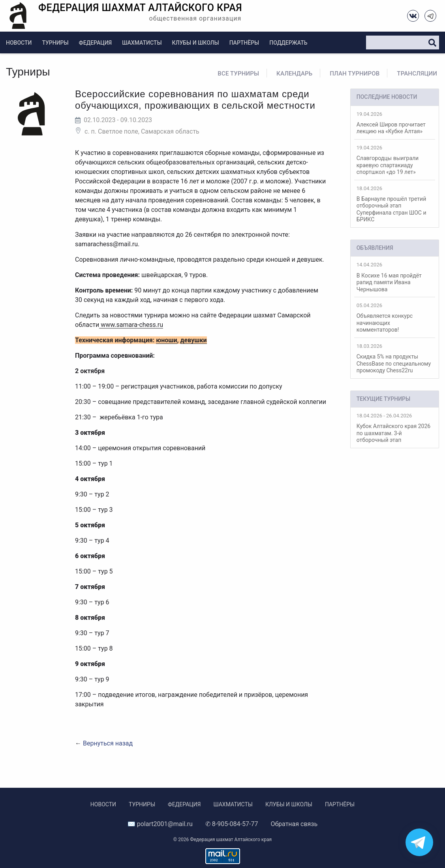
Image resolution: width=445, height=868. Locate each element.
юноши (166, 340)
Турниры (55, 43)
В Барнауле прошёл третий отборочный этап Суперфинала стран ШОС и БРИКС (395, 204)
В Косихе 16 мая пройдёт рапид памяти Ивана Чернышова (395, 277)
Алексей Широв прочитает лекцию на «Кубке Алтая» (395, 123)
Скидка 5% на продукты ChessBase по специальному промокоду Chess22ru (395, 358)
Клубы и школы (196, 43)
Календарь (294, 74)
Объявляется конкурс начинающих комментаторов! (395, 318)
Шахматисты (142, 43)
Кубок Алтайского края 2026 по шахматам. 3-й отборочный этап (395, 428)
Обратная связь (294, 824)
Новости (19, 43)
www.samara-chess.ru (131, 325)
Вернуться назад (108, 743)
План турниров (355, 74)
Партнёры (244, 43)
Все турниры (238, 74)
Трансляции (417, 74)
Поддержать (288, 43)
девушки (194, 340)
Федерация (96, 43)
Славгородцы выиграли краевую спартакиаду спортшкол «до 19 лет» (395, 160)
